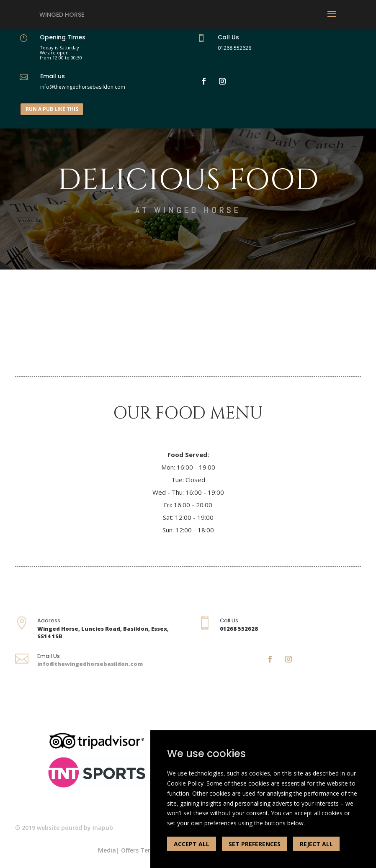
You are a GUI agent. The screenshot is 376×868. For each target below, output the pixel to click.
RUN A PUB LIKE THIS (52, 109)
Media (107, 850)
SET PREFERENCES (255, 844)
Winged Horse (62, 15)
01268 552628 (234, 48)
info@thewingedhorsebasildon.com (90, 664)
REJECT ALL (316, 844)
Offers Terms (140, 850)
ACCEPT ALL (192, 844)
